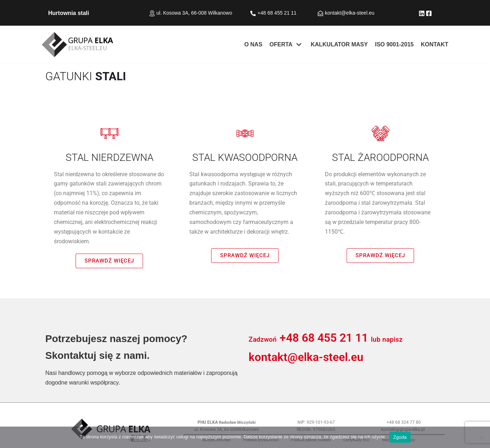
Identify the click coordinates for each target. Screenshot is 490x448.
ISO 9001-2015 (394, 44)
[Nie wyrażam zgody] (481, 437)
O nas (253, 44)
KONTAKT (435, 44)
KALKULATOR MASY (339, 44)
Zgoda (400, 437)
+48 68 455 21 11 (324, 338)
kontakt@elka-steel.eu (350, 13)
